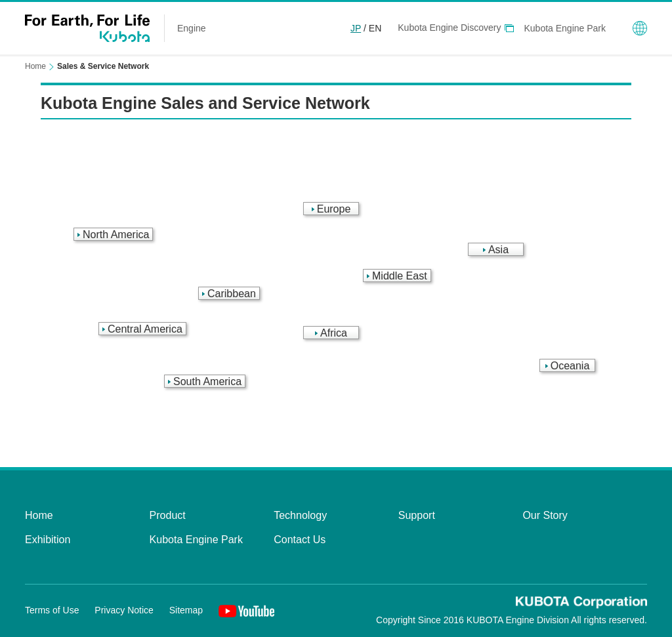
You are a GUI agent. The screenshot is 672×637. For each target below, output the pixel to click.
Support (417, 515)
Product (168, 515)
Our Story (545, 515)
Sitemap (186, 610)
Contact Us (300, 540)
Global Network (640, 28)
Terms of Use (52, 610)
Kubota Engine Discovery (449, 28)
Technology (300, 515)
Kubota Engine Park (565, 28)
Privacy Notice (124, 610)
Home (35, 66)
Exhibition (48, 540)
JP (356, 28)
